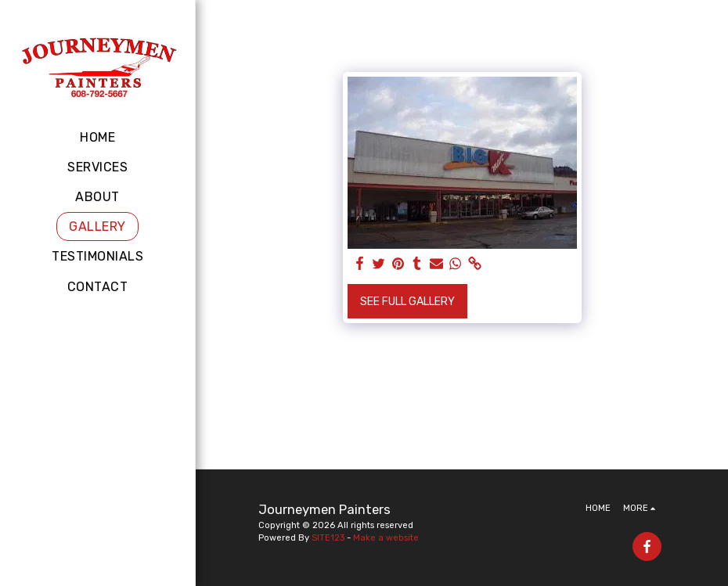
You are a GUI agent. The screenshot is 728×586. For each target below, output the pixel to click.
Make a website (386, 538)
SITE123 (328, 538)
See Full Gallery (407, 302)
